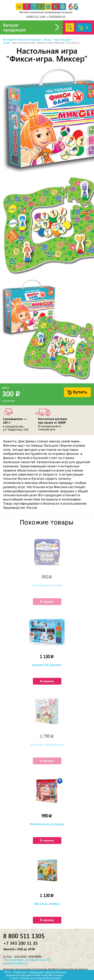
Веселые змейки (47, 904)
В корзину (47, 601)
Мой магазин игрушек (47, 824)
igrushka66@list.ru (15, 963)
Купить (80, 392)
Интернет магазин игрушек (22, 40)
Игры (47, 40)
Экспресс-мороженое (47, 745)
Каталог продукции (15, 27)
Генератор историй (47, 585)
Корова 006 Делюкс (47, 665)
